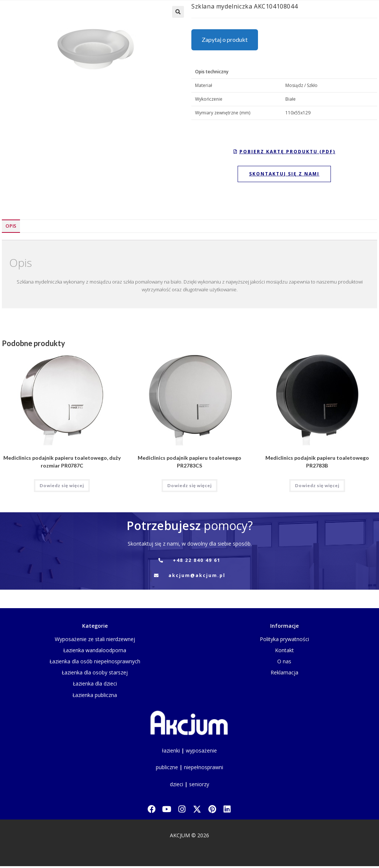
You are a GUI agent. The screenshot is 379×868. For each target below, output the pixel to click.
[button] (178, 12)
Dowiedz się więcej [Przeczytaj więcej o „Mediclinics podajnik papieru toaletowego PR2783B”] (317, 485)
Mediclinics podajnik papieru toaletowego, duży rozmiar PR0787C (62, 462)
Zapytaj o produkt (225, 39)
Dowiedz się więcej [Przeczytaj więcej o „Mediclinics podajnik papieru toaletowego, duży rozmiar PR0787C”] (62, 485)
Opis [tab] (11, 226)
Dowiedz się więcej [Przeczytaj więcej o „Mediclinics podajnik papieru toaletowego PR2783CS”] (189, 485)
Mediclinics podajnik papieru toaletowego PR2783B (317, 462)
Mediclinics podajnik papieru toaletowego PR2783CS (189, 462)
